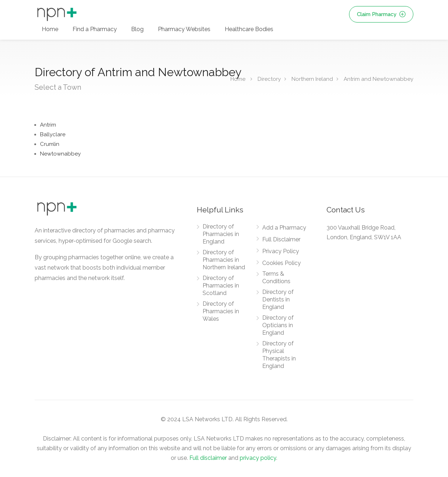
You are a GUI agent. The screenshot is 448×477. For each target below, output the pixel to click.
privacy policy (258, 458)
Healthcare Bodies (249, 29)
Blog (137, 29)
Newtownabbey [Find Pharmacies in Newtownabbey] (60, 154)
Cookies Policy (282, 263)
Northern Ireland (312, 79)
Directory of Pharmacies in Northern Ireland (224, 260)
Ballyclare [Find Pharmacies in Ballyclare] (53, 134)
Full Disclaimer (281, 239)
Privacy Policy (281, 251)
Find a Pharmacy (95, 29)
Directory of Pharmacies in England (221, 234)
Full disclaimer (208, 458)
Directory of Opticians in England (278, 325)
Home (50, 29)
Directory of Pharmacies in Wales (221, 311)
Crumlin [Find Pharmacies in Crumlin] (50, 144)
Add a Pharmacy (284, 228)
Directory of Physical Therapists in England (279, 355)
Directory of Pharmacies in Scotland (221, 286)
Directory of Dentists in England (278, 299)
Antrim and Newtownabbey (379, 79)
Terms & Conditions (276, 277)
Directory (269, 79)
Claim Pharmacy (381, 14)
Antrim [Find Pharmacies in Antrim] (48, 125)
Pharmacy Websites (184, 29)
